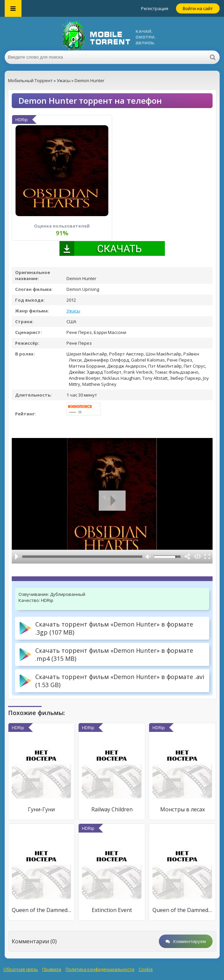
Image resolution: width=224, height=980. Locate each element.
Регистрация (155, 8)
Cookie (146, 969)
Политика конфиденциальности (100, 969)
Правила (52, 969)
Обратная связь (21, 969)
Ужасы (73, 311)
